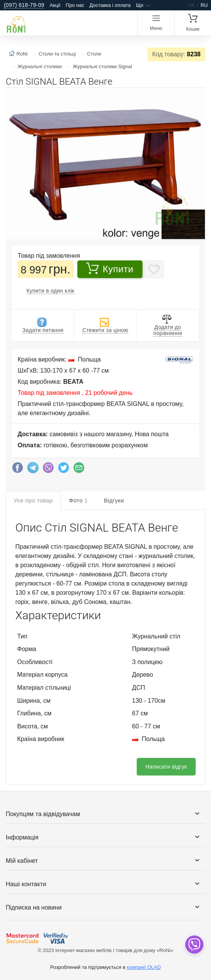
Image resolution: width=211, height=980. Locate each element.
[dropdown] (194, 945)
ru (204, 5)
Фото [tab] (78, 500)
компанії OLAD (144, 967)
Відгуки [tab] (114, 500)
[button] (198, 97)
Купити (110, 268)
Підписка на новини (34, 907)
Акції (55, 5)
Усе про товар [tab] (33, 500)
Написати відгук (166, 767)
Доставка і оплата (110, 5)
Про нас (75, 5)
